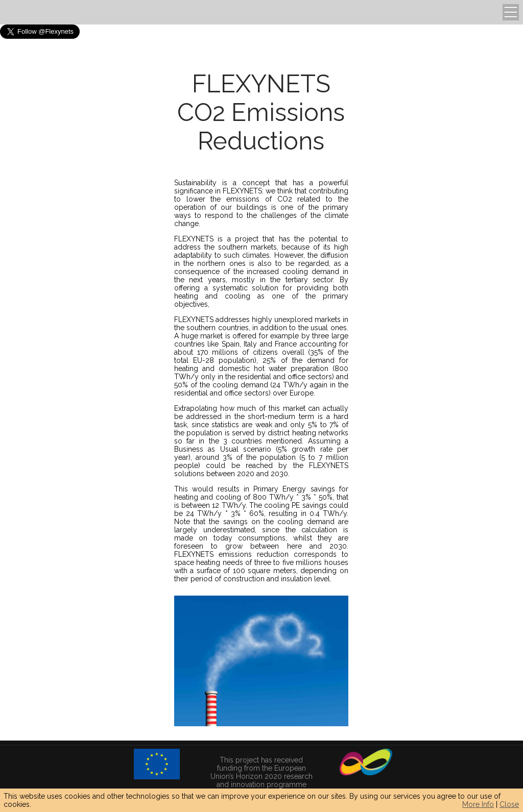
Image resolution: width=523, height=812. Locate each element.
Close (509, 804)
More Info (478, 804)
